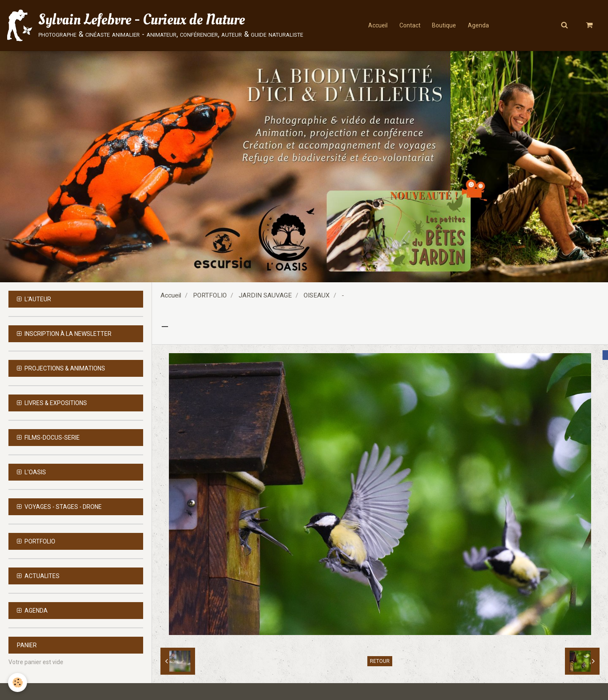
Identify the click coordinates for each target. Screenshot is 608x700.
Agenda (480, 25)
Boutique (444, 25)
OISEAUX (317, 295)
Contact (409, 25)
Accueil (376, 25)
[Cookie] (18, 682)
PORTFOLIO (210, 295)
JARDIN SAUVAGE (265, 295)
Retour (380, 661)
